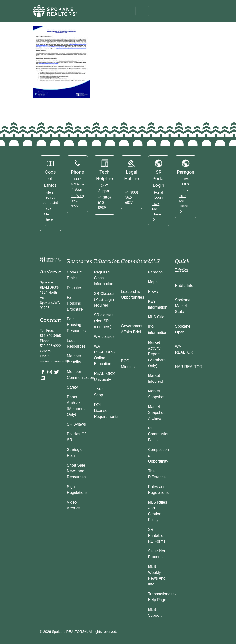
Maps (153, 282)
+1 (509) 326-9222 (78, 201)
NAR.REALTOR (189, 367)
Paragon (156, 272)
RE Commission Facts (159, 434)
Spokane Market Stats (183, 306)
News (153, 292)
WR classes (104, 337)
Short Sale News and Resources (76, 471)
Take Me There (48, 217)
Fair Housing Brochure (75, 303)
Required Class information (103, 278)
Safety (72, 387)
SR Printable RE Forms (157, 535)
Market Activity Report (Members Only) (157, 354)
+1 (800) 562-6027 (132, 197)
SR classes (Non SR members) (104, 321)
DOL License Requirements (106, 411)
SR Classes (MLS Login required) (104, 299)
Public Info (184, 286)
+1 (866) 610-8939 (104, 203)
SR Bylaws (76, 424)
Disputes (75, 288)
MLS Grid (156, 317)
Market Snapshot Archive (156, 413)
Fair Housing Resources (76, 325)
